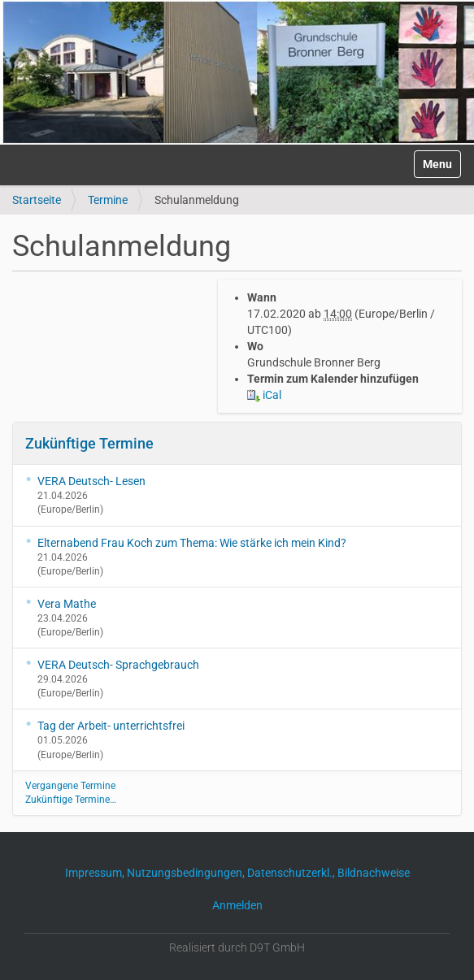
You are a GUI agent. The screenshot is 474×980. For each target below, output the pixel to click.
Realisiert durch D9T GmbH (237, 947)
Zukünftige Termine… (71, 800)
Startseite (37, 200)
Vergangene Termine (70, 786)
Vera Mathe (67, 604)
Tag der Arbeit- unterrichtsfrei (111, 726)
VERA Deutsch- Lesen (91, 481)
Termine (108, 200)
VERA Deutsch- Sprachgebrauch (118, 665)
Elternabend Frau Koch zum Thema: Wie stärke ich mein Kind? (192, 543)
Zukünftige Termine (89, 443)
